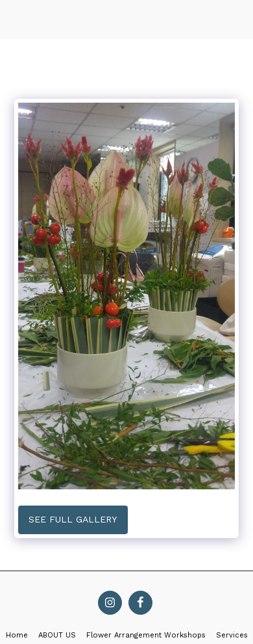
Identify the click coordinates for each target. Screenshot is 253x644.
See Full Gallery (73, 519)
